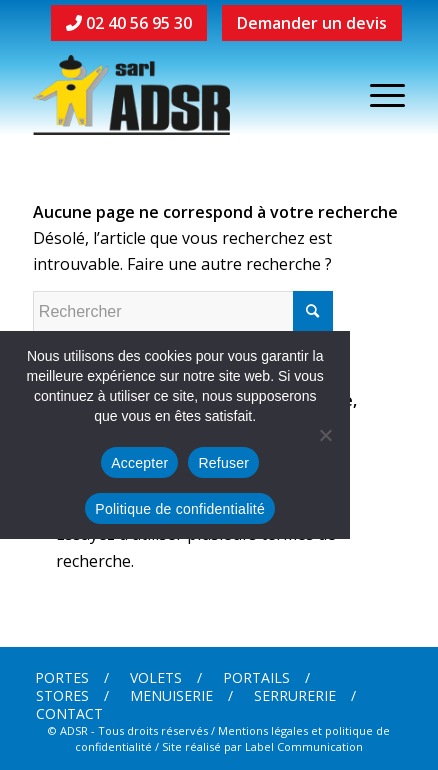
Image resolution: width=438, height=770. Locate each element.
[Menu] (377, 95)
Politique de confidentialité (180, 509)
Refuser (223, 463)
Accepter (139, 463)
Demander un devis (312, 23)
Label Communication (304, 746)
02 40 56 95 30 (129, 23)
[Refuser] (325, 435)
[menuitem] (72, 678)
